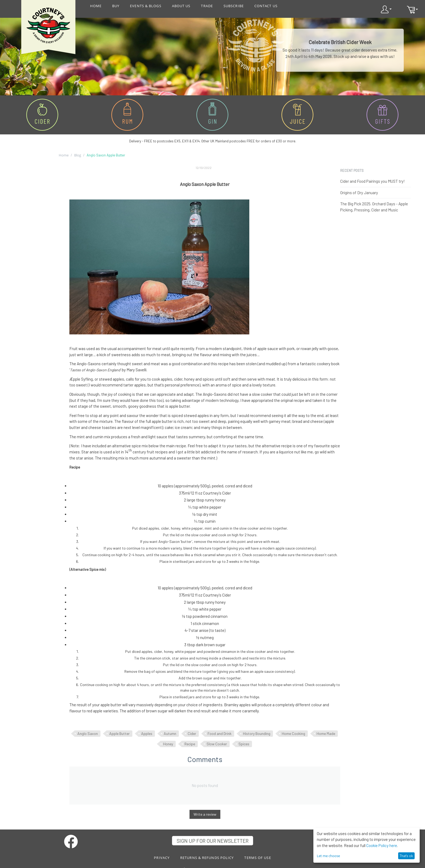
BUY (116, 6)
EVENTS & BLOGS (146, 6)
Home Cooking (293, 733)
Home (64, 155)
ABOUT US (181, 6)
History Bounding (257, 733)
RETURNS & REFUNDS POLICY (207, 858)
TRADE (207, 6)
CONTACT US (266, 6)
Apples (147, 733)
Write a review (205, 814)
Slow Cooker (217, 744)
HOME (96, 6)
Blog (78, 155)
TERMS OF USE (258, 858)
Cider (192, 733)
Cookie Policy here (382, 845)
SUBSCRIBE (234, 6)
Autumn (170, 733)
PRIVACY (162, 858)
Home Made (326, 733)
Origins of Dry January (359, 193)
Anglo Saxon (88, 733)
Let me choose (328, 856)
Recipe (190, 744)
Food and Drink (220, 733)
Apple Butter (119, 733)
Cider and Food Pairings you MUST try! (373, 181)
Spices (244, 744)
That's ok (406, 856)
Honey (168, 744)
